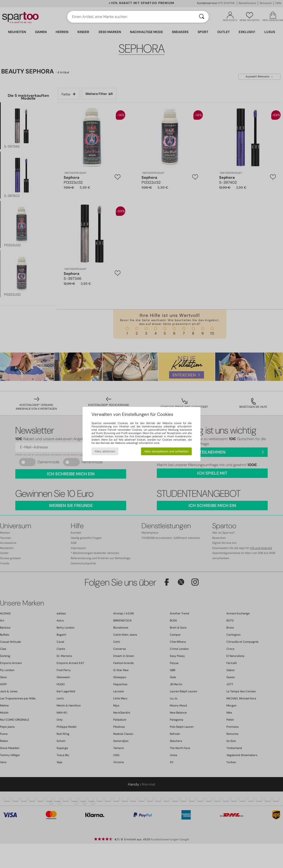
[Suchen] (202, 17)
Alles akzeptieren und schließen (166, 451)
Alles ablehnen (105, 451)
